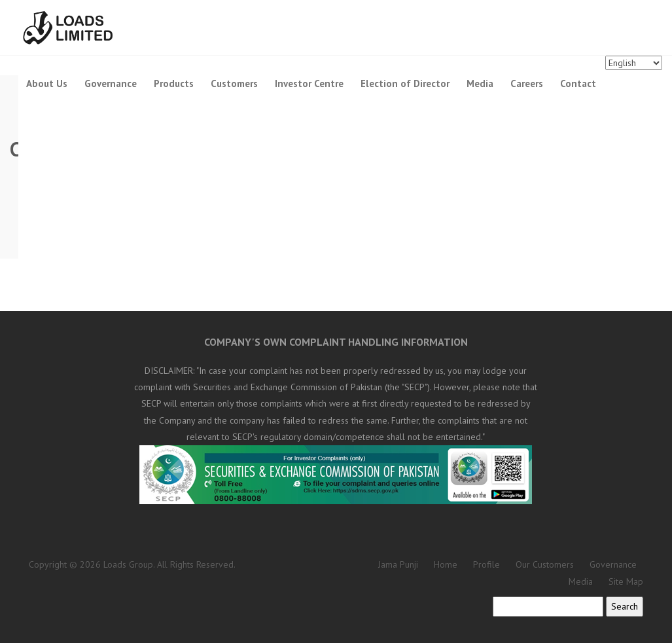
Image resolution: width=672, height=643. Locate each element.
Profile (486, 564)
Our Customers (545, 564)
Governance (111, 83)
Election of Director (405, 83)
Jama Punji (398, 564)
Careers (527, 83)
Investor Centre (309, 83)
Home (446, 564)
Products (174, 83)
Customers (234, 83)
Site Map (626, 581)
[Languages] (634, 63)
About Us (47, 83)
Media (480, 83)
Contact (578, 83)
